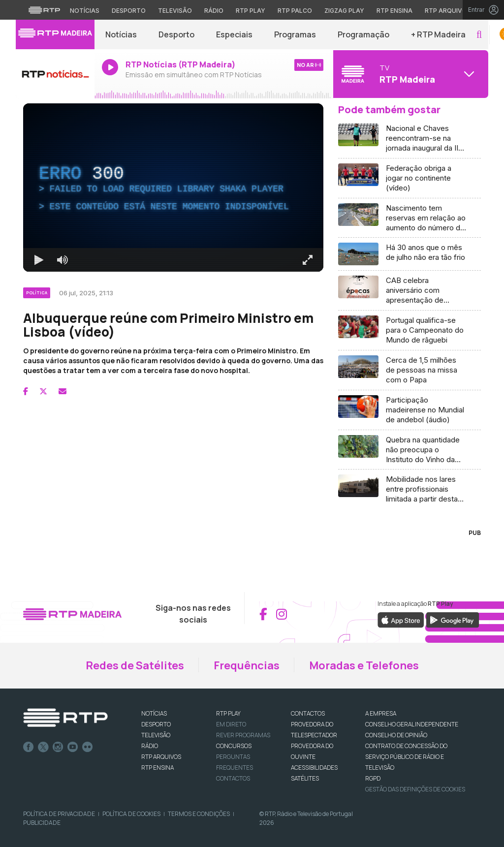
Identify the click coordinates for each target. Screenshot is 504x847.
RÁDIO (150, 746)
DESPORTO (156, 724)
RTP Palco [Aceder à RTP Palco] (295, 11)
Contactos (233, 778)
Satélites (305, 778)
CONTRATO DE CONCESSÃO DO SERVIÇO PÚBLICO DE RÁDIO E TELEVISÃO (406, 757)
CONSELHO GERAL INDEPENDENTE (412, 724)
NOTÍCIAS (154, 713)
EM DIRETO (231, 724)
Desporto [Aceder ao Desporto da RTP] (129, 11)
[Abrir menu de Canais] (409, 74)
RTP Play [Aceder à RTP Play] (251, 11)
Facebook (29, 747)
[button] (479, 35)
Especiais (234, 34)
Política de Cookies (131, 814)
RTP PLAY (228, 713)
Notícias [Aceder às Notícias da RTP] (85, 11)
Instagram (58, 747)
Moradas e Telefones (364, 665)
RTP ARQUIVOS (161, 757)
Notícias (121, 34)
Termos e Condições (199, 814)
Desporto (176, 34)
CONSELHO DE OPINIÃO (396, 735)
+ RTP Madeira (438, 34)
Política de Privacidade (59, 814)
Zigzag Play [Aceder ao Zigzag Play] (344, 11)
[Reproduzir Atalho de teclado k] (39, 260)
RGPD (373, 778)
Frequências (247, 665)
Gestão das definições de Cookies (415, 789)
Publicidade (42, 823)
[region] (173, 188)
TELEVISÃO (156, 735)
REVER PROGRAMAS (243, 735)
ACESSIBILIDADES (314, 768)
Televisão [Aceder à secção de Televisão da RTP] (175, 11)
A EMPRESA (381, 713)
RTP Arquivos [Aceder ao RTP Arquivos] (448, 11)
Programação (363, 34)
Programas (295, 34)
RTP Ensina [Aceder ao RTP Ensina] (394, 11)
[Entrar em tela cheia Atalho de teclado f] (308, 260)
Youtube (73, 747)
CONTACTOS (308, 713)
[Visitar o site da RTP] (44, 10)
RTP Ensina (157, 768)
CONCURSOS (234, 746)
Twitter (43, 747)
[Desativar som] (63, 260)
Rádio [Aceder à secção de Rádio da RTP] (214, 11)
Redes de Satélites (135, 665)
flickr (88, 747)
